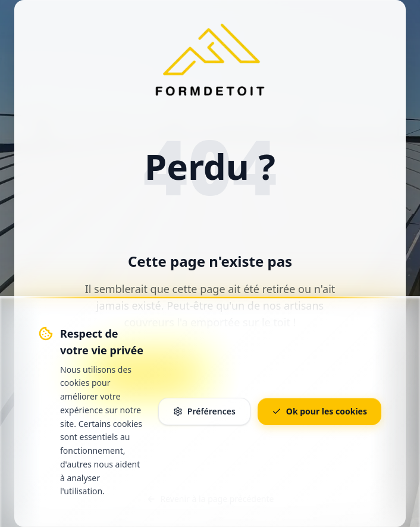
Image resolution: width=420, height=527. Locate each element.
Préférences (204, 411)
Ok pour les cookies (319, 411)
